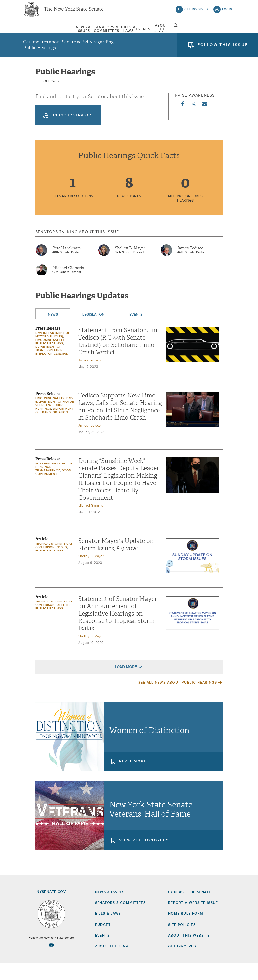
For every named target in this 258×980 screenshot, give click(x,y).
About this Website (189, 952)
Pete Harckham (67, 264)
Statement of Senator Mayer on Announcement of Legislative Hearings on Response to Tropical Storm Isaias (118, 630)
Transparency (48, 487)
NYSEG (62, 564)
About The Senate (195, 32)
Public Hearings (49, 360)
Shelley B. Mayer (130, 264)
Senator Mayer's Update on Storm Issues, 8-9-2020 (116, 561)
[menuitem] (38, 32)
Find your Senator (71, 132)
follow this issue (223, 51)
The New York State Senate (74, 12)
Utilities (64, 621)
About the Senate (114, 963)
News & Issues (38, 32)
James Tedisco (190, 264)
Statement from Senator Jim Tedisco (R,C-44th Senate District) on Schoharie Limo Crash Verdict (118, 358)
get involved (196, 12)
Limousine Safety (50, 356)
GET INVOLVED (182, 963)
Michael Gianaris (68, 284)
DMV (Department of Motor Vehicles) (55, 418)
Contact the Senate (190, 908)
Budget (103, 941)
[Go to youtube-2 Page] (51, 961)
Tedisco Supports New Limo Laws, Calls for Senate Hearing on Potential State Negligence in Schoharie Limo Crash (120, 423)
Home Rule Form (186, 930)
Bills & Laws (132, 32)
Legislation (94, 331)
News (53, 331)
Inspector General (52, 370)
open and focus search (227, 33)
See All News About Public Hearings (178, 699)
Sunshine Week (48, 480)
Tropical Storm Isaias (54, 560)
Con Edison (45, 564)
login (227, 12)
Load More (126, 683)
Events (160, 32)
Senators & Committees (86, 32)
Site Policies (182, 941)
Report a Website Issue (193, 919)
